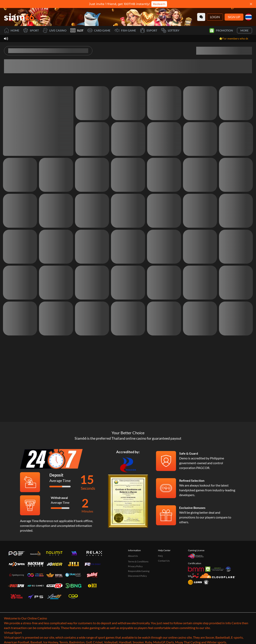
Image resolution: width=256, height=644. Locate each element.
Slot (77, 30)
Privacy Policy (135, 589)
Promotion (221, 31)
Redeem (159, 4)
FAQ (160, 578)
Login (215, 17)
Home (12, 30)
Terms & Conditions (138, 584)
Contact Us (164, 583)
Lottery (170, 30)
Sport (31, 30)
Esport (149, 30)
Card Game (99, 30)
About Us (133, 578)
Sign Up (234, 17)
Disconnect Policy (137, 598)
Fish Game (125, 30)
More (244, 30)
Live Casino (55, 30)
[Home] (19, 17)
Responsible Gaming (139, 594)
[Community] (201, 17)
